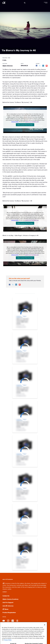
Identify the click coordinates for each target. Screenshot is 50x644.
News (5, 609)
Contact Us (6, 596)
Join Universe (8, 606)
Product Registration (9, 612)
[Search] (25, 3)
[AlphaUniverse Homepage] (4, 3)
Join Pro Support (8, 602)
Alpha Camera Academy (10, 599)
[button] (46, 3)
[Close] (45, 631)
